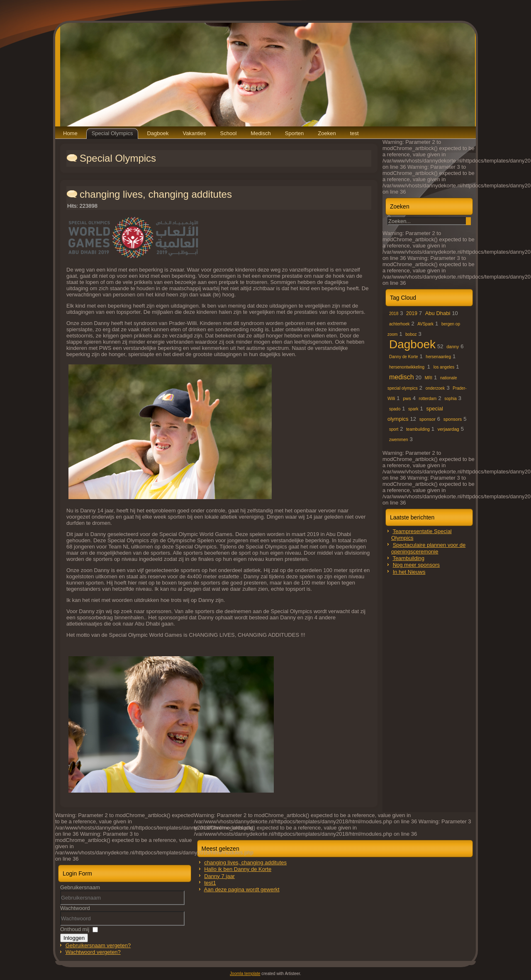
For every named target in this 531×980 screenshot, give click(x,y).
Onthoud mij (75, 929)
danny (453, 347)
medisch (402, 377)
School (229, 133)
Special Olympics (112, 133)
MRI (429, 378)
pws (407, 398)
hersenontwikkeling (407, 367)
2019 (412, 313)
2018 (394, 314)
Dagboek (158, 133)
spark (413, 409)
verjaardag (448, 429)
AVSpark (425, 324)
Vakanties (194, 133)
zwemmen (399, 440)
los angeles (444, 367)
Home (70, 133)
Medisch (261, 133)
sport (394, 429)
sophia (450, 399)
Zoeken (327, 133)
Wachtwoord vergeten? (93, 952)
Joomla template (245, 974)
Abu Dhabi (438, 313)
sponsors (453, 419)
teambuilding (418, 429)
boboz (411, 334)
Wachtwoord (75, 908)
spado (395, 409)
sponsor (427, 419)
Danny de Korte (404, 357)
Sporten (295, 133)
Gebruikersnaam (80, 887)
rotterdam (428, 399)
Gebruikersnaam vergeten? (98, 945)
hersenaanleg (438, 357)
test (354, 133)
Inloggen (74, 938)
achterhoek (399, 324)
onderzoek (435, 388)
